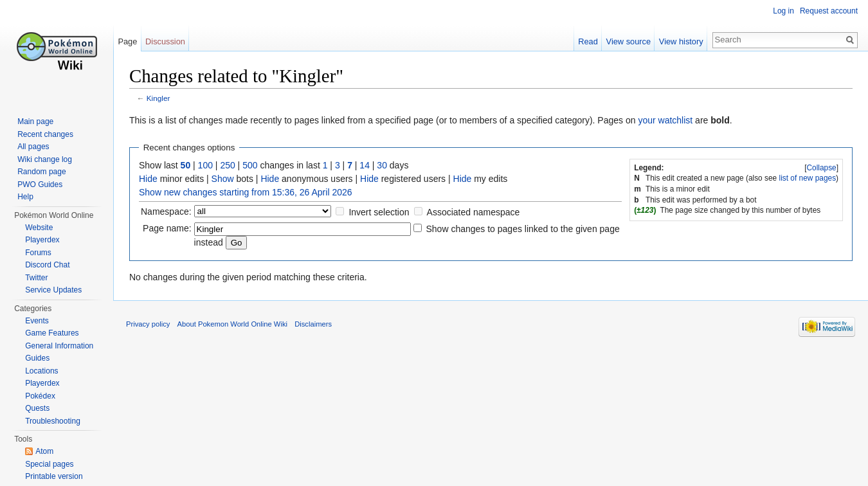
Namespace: (166, 212)
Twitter (36, 278)
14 (365, 165)
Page (127, 41)
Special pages (49, 464)
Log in (783, 11)
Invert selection (379, 212)
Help (25, 197)
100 (205, 165)
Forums (38, 253)
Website (39, 228)
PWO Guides (40, 184)
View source (628, 41)
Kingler (158, 98)
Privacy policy (148, 324)
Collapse (821, 168)
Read (588, 41)
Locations (41, 371)
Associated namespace (474, 212)
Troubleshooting (53, 421)
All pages (33, 147)
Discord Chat (47, 265)
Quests (37, 408)
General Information (59, 346)
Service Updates (53, 290)
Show (223, 179)
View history (681, 41)
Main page (35, 122)
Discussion (165, 41)
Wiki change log (45, 159)
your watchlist (665, 120)
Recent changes (45, 134)
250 (227, 165)
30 (382, 165)
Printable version (54, 476)
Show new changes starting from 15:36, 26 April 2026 (246, 192)
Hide (148, 179)
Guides (37, 358)
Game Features (52, 333)
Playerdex (42, 240)
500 (250, 165)
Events (37, 321)
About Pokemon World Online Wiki (232, 324)
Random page (41, 172)
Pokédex (40, 396)
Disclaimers (313, 324)
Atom (44, 451)
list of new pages (808, 178)
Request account (829, 11)
